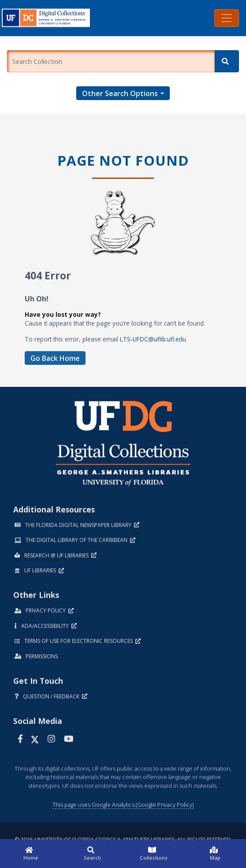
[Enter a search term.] (111, 61)
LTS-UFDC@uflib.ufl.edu (153, 339)
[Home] (31, 854)
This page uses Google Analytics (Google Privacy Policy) (123, 805)
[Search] (227, 61)
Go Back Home (55, 358)
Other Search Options (120, 93)
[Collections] (154, 854)
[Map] (216, 854)
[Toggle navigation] (227, 18)
